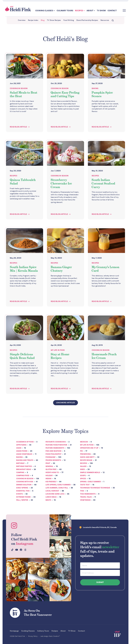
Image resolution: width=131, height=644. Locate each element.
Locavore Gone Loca (55, 494)
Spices (83, 479)
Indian (48, 479)
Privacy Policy (33, 636)
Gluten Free (51, 469)
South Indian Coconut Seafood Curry (103, 183)
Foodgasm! (51, 457)
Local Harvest (52, 491)
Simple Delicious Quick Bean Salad (22, 356)
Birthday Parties (24, 466)
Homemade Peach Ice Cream (104, 356)
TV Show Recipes (54, 20)
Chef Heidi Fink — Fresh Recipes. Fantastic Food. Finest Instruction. (18, 9)
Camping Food (23, 476)
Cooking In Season (19, 88)
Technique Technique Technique (95, 488)
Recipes (79, 11)
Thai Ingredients (88, 494)
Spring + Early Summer (90, 482)
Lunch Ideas (51, 497)
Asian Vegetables (24, 454)
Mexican (84, 442)
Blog (43, 20)
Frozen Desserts (53, 460)
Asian (19, 448)
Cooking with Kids (25, 482)
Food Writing (69, 20)
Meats (48, 500)
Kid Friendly (51, 482)
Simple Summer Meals (90, 472)
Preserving (85, 454)
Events (20, 494)
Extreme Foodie (23, 497)
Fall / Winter (22, 500)
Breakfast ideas (24, 469)
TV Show (101, 11)
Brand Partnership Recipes (87, 20)
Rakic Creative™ (54, 636)
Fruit (48, 463)
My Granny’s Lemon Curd (105, 269)
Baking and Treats (25, 460)
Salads (83, 466)
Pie (81, 451)
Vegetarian (85, 500)
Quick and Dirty (87, 457)
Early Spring (22, 488)
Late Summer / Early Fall (57, 488)
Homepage (14, 631)
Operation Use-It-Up (89, 448)
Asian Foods (22, 451)
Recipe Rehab (86, 460)
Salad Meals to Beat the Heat (24, 94)
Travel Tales (86, 497)
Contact (112, 11)
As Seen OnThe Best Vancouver (38, 613)
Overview (22, 20)
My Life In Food (58, 350)
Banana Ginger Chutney (61, 269)
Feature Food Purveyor (56, 445)
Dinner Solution (24, 485)
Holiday (49, 476)
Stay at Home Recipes (60, 356)
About (90, 11)
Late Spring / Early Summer (58, 485)
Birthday (20, 463)
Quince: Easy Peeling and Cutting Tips (65, 94)
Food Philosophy (53, 454)
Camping (20, 472)
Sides (82, 469)
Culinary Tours (65, 11)
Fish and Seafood (53, 451)
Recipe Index (33, 20)
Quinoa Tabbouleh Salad (23, 182)
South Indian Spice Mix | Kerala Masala (24, 269)
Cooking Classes (44, 11)
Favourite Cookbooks (56, 442)
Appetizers (21, 445)
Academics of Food (25, 442)
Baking (95, 88)
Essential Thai (23, 491)
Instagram (25, 544)
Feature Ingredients (55, 448)
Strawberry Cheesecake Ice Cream (61, 183)
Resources (105, 20)
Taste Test (85, 485)
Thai (82, 491)
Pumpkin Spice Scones (102, 94)
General (49, 466)
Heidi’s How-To (52, 472)
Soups (83, 476)
